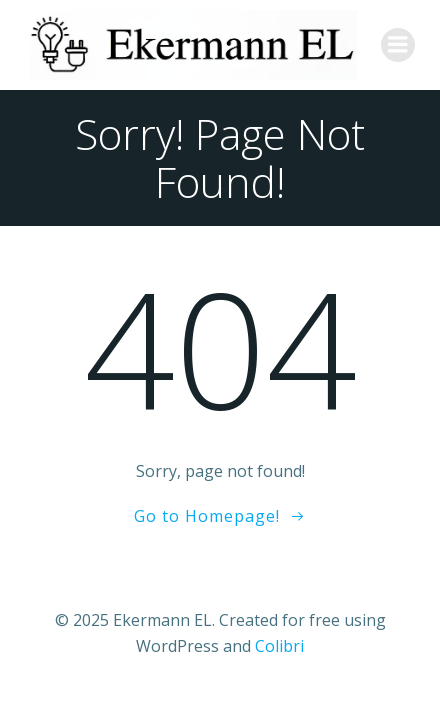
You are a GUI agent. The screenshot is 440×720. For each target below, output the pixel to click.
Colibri (279, 646)
